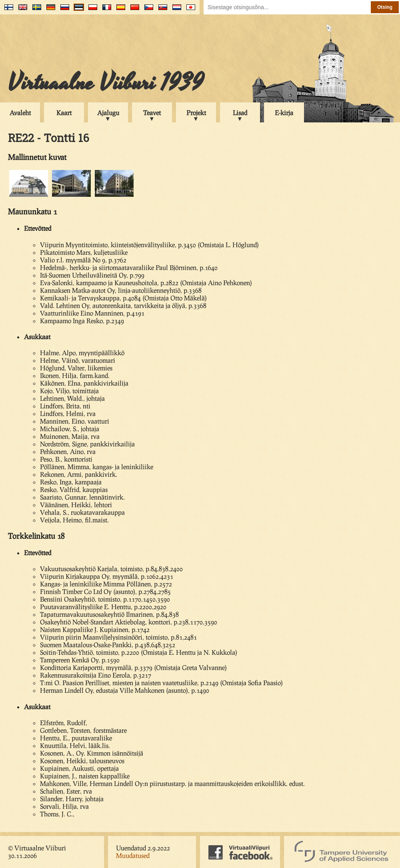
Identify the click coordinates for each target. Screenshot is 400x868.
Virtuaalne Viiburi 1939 (106, 83)
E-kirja (284, 113)
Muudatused (133, 855)
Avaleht (20, 113)
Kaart (64, 113)
